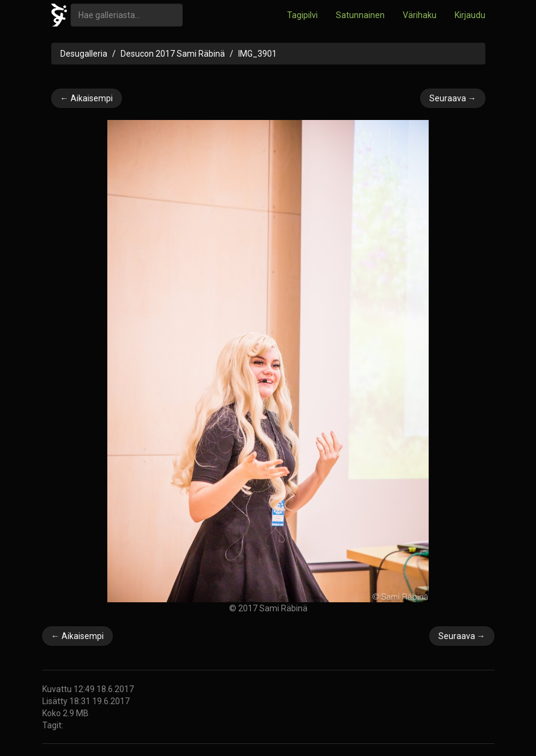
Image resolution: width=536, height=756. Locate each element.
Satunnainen (360, 15)
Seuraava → (453, 98)
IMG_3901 (257, 54)
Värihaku (420, 15)
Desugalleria (84, 54)
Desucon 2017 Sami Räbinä (173, 54)
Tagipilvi (302, 15)
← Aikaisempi (87, 98)
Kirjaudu (470, 15)
